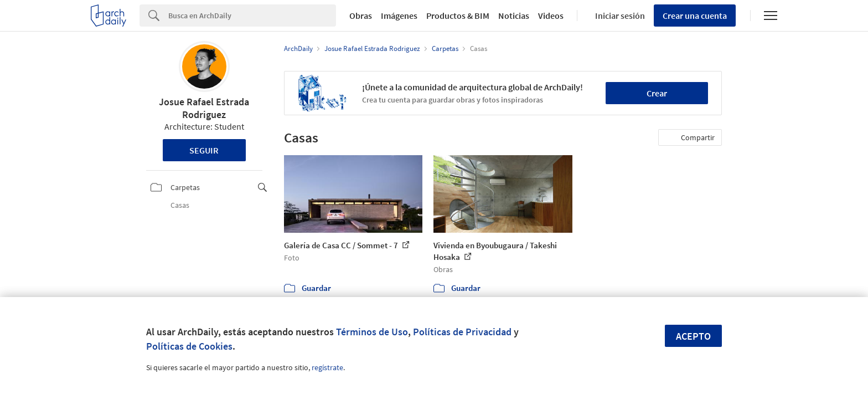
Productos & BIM (458, 16)
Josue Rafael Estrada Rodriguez (204, 108)
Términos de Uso (372, 332)
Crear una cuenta (695, 16)
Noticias (514, 16)
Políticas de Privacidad (462, 332)
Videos (551, 16)
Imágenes (399, 16)
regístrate (327, 367)
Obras (361, 16)
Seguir (204, 150)
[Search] (252, 16)
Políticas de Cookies (189, 346)
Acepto (693, 336)
